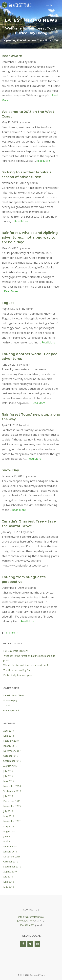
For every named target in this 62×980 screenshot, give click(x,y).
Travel (7, 705)
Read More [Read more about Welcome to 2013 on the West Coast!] (43, 161)
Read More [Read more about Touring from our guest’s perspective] (27, 621)
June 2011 (9, 836)
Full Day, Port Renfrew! (16, 651)
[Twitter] (30, 944)
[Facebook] (23, 944)
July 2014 (8, 796)
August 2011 (10, 831)
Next (14, 633)
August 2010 (10, 872)
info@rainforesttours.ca (31, 917)
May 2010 (9, 887)
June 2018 (9, 736)
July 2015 (8, 776)
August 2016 (10, 766)
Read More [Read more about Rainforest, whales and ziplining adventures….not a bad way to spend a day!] (11, 291)
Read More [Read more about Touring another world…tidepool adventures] (39, 403)
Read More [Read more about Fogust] (48, 342)
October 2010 (11, 862)
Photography (10, 700)
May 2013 (9, 816)
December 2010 (12, 857)
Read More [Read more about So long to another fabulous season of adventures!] (21, 221)
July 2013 (8, 811)
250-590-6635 (27, 925)
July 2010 (8, 877)
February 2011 (11, 846)
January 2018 (10, 746)
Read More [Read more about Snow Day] (19, 510)
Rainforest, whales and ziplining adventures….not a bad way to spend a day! (30, 237)
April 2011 (9, 841)
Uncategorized (11, 710)
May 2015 (9, 781)
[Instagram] (37, 944)
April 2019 (9, 731)
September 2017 (12, 761)
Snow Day (10, 470)
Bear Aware (12, 56)
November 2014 (12, 786)
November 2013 (12, 806)
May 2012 (9, 826)
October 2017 (11, 756)
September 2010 (12, 867)
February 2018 (11, 741)
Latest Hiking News (14, 695)
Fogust (8, 303)
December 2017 (12, 751)
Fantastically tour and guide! (18, 675)
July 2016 (8, 771)
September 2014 (12, 791)
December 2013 (12, 801)
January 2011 (10, 852)
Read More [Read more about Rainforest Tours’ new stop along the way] (34, 459)
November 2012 (12, 821)
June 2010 (9, 882)
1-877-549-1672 (25, 921)
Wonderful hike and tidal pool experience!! (26, 665)
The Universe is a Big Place (18, 670)
